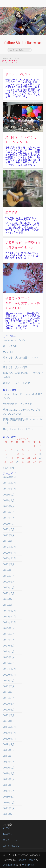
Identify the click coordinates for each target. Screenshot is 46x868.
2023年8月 (9, 500)
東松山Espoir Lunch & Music (19, 429)
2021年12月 (9, 611)
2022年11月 (9, 553)
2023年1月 (9, 541)
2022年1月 (9, 605)
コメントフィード (13, 840)
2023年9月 (9, 495)
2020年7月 (9, 692)
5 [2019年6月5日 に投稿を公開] (17, 450)
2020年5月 (9, 704)
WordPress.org (11, 846)
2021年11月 (9, 617)
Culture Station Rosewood (23, 43)
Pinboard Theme (26, 860)
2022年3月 (9, 593)
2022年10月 (9, 558)
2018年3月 (9, 808)
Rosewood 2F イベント (15, 340)
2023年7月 (9, 506)
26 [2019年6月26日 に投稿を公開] (17, 462)
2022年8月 (9, 570)
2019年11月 (9, 733)
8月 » (13, 468)
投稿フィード (10, 834)
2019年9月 (9, 744)
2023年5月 (9, 518)
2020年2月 (9, 715)
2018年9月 (9, 779)
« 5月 (6, 468)
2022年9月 (9, 564)
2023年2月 (9, 535)
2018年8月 (9, 785)
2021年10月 (9, 622)
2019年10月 (9, 739)
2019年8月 (9, 750)
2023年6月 (9, 512)
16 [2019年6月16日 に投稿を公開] (40, 454)
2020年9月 (9, 681)
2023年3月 (9, 529)
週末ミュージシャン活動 (16, 383)
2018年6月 (9, 797)
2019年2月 (9, 768)
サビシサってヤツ (18, 74)
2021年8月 (9, 628)
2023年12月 (9, 483)
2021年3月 (9, 657)
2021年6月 (9, 640)
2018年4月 (9, 802)
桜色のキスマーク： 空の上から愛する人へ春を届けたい (23, 303)
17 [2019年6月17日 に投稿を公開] (6, 458)
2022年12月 (9, 547)
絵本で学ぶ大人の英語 (15, 367)
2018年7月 (9, 791)
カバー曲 (8, 352)
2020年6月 (9, 698)
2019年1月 (9, 773)
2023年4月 (9, 524)
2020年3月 (9, 710)
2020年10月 (9, 675)
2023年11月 (9, 489)
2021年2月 (9, 663)
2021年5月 (9, 646)
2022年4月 (9, 587)
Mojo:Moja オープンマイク (17, 404)
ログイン (8, 828)
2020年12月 (9, 669)
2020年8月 (9, 686)
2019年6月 (9, 756)
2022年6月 (9, 576)
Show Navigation (37, 22)
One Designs (10, 865)
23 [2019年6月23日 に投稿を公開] (40, 458)
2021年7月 (9, 634)
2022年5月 (9, 582)
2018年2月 (9, 814)
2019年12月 (9, 727)
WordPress (28, 865)
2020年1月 (9, 721)
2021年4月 (9, 651)
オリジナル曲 (10, 346)
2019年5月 (9, 762)
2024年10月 (9, 477)
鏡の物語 (12, 212)
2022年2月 (9, 599)
